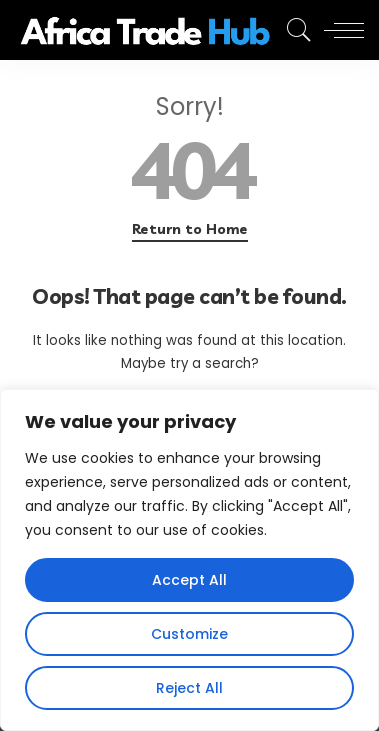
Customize (189, 634)
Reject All (189, 688)
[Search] (294, 30)
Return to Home (190, 229)
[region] (189, 560)
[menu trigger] (339, 30)
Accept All (189, 580)
